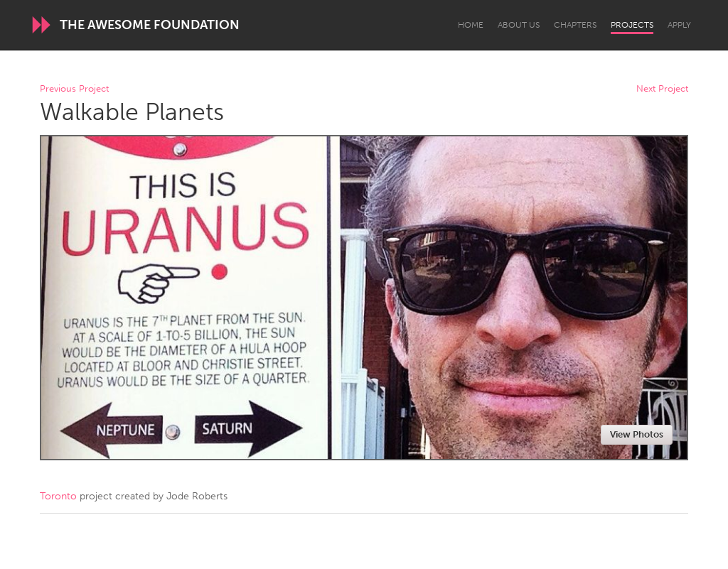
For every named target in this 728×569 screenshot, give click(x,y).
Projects (632, 25)
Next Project (662, 89)
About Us (519, 25)
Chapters (575, 25)
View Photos (637, 434)
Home (471, 25)
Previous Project (74, 89)
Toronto (58, 496)
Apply (679, 25)
